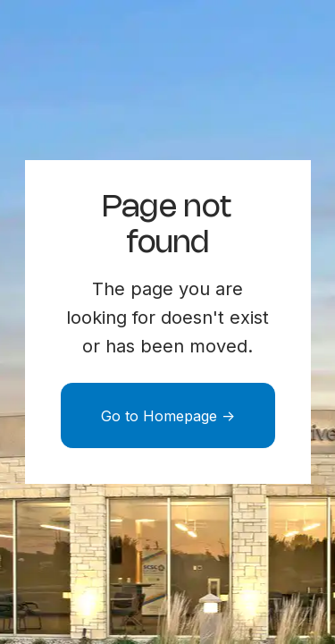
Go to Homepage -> (168, 416)
